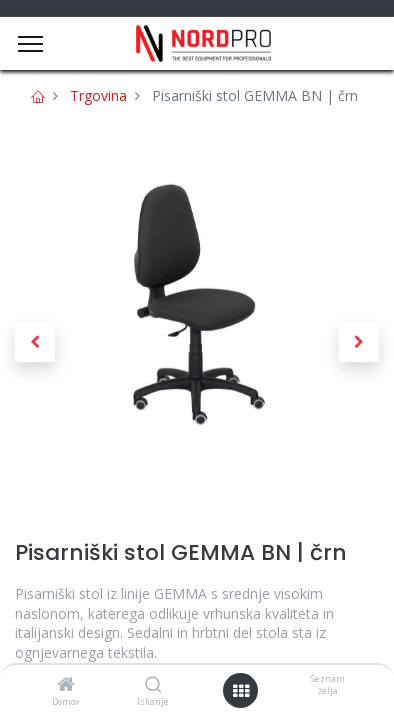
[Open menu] (241, 691)
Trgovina (98, 95)
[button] (35, 342)
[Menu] (30, 44)
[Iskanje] (153, 685)
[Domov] (66, 685)
